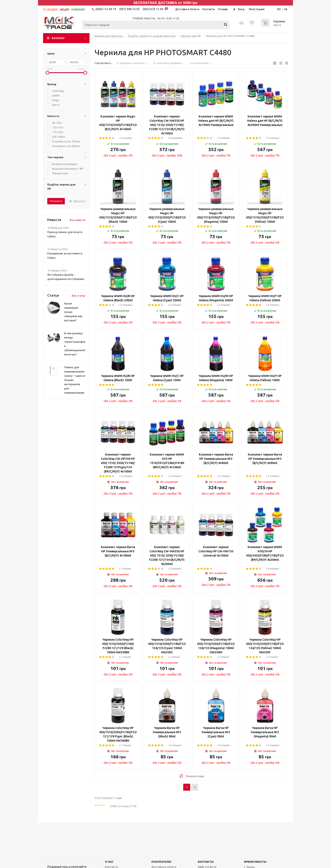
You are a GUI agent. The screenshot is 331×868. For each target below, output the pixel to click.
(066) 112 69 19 (106, 9)
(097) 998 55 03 (130, 9)
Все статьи (79, 296)
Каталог (58, 38)
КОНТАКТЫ (206, 862)
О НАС (109, 862)
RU (279, 9)
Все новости (78, 220)
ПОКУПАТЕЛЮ (161, 862)
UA (286, 9)
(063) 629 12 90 (155, 9)
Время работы (255, 862)
